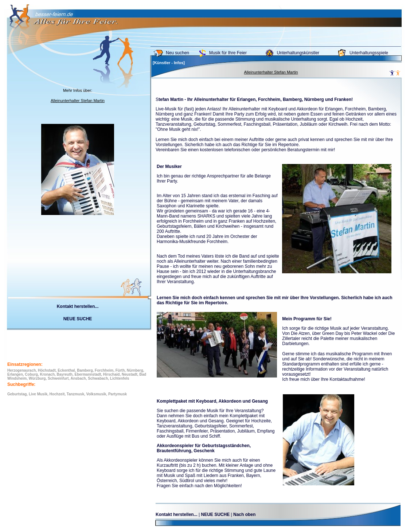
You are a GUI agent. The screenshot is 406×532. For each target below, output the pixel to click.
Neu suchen (177, 53)
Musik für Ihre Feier (228, 53)
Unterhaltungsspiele (369, 53)
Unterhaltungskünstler (298, 53)
